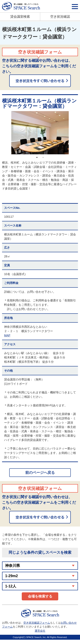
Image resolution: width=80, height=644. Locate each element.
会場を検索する (40, 596)
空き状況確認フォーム (37, 623)
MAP (7, 335)
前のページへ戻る (40, 473)
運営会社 (40, 631)
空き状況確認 (60, 17)
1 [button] (37, 157)
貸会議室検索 (20, 17)
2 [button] (43, 157)
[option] (40, 133)
